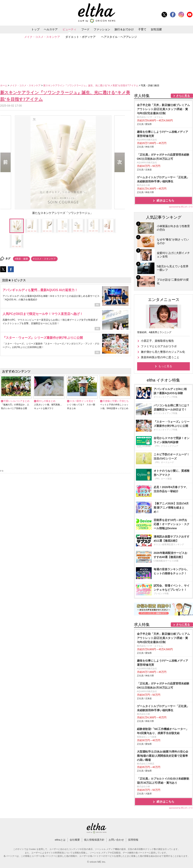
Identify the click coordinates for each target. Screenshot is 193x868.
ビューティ (69, 29)
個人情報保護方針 (94, 840)
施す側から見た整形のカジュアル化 (163, 352)
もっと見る (165, 366)
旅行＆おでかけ (124, 29)
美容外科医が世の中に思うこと (160, 357)
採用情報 (133, 840)
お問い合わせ (116, 840)
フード (85, 29)
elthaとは (60, 840)
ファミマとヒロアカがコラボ (159, 346)
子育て (142, 29)
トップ (35, 29)
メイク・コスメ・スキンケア (42, 37)
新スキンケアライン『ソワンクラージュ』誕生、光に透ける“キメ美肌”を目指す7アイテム (91, 85)
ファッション (102, 29)
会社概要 (75, 840)
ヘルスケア (51, 29)
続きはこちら (165, 200)
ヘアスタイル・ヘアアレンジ (119, 37)
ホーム (4, 85)
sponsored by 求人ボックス (181, 207)
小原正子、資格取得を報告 (157, 341)
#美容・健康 (22, 259)
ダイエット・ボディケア (80, 37)
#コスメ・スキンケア (44, 259)
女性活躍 (156, 29)
